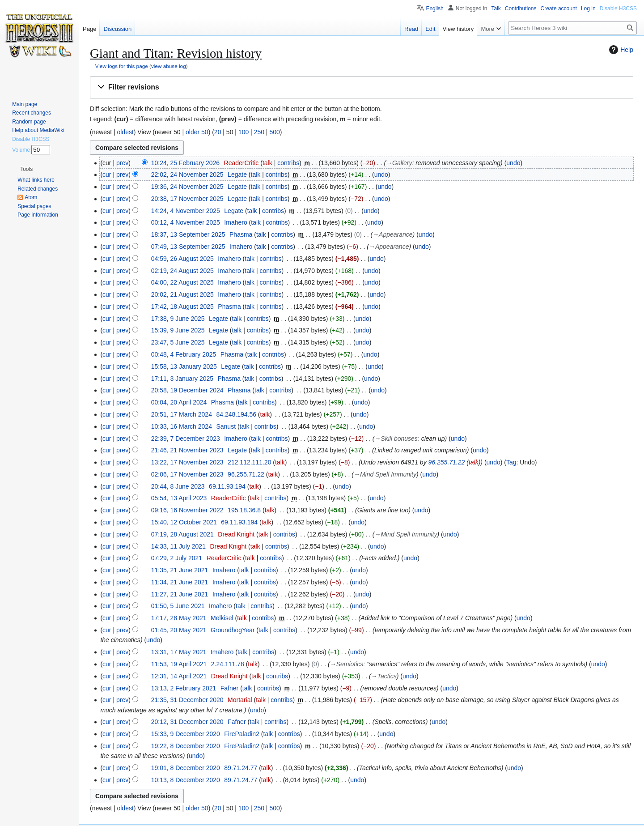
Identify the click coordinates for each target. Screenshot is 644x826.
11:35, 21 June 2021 (180, 570)
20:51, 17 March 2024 (182, 414)
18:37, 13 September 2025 (188, 234)
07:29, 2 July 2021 (177, 558)
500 (274, 132)
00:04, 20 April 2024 (179, 402)
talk (267, 163)
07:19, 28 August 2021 (182, 534)
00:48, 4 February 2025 (184, 354)
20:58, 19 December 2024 (187, 390)
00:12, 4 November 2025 (186, 222)
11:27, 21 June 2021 (180, 594)
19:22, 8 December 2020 (186, 746)
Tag (511, 462)
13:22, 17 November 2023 (187, 462)
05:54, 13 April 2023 (179, 498)
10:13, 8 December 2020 (186, 780)
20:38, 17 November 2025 (187, 199)
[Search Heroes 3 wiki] (572, 28)
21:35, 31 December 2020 (187, 700)
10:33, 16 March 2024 (182, 426)
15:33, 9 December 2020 (186, 734)
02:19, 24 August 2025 (182, 271)
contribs (288, 163)
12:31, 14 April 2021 (179, 676)
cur (107, 175)
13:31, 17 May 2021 (179, 652)
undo (513, 163)
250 (259, 132)
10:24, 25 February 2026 (185, 163)
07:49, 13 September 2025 (188, 247)
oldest (125, 132)
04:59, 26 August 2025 (182, 259)
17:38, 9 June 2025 (178, 319)
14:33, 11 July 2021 (178, 546)
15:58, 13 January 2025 (184, 366)
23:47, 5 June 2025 (178, 342)
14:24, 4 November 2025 (186, 211)
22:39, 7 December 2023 (186, 439)
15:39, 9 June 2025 (178, 330)
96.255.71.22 (447, 462)
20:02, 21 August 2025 (182, 294)
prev (122, 163)
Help (620, 50)
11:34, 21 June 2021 (180, 582)
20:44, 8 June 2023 (178, 486)
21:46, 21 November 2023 (187, 450)
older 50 (197, 132)
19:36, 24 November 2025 (187, 187)
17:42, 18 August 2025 (182, 307)
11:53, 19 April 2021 (179, 664)
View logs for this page (122, 66)
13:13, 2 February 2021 (184, 688)
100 (244, 132)
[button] (362, 87)
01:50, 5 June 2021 (178, 606)
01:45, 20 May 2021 (179, 630)
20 (218, 132)
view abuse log (169, 66)
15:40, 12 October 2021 (184, 522)
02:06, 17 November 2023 (187, 474)
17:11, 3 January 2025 (182, 379)
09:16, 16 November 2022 (187, 510)
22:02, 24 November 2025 (187, 175)
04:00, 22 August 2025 (182, 282)
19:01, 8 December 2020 (186, 768)
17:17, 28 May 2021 (179, 618)
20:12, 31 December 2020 (187, 722)
